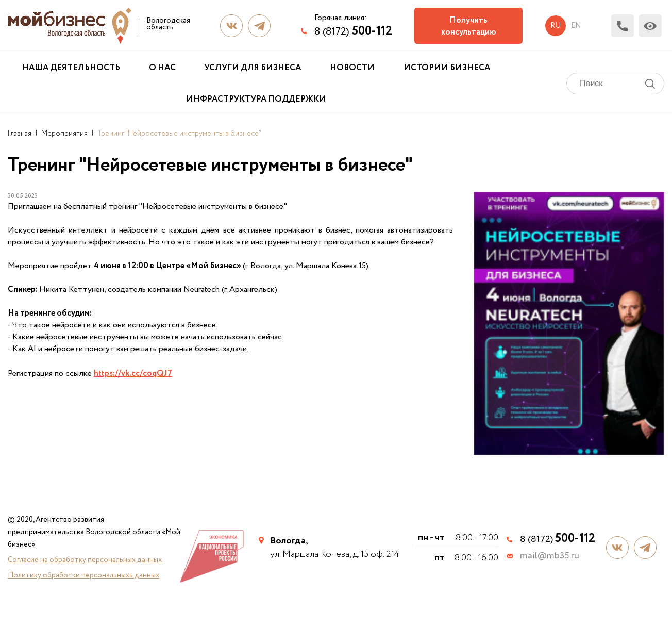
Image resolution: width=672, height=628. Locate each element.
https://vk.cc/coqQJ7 (133, 374)
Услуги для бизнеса (253, 68)
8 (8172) (353, 31)
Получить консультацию (469, 26)
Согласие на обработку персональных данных (85, 560)
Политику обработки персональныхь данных (83, 575)
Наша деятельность (71, 68)
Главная (20, 134)
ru (556, 26)
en (576, 26)
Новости (352, 68)
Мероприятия (64, 134)
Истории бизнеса (447, 68)
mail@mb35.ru (550, 556)
